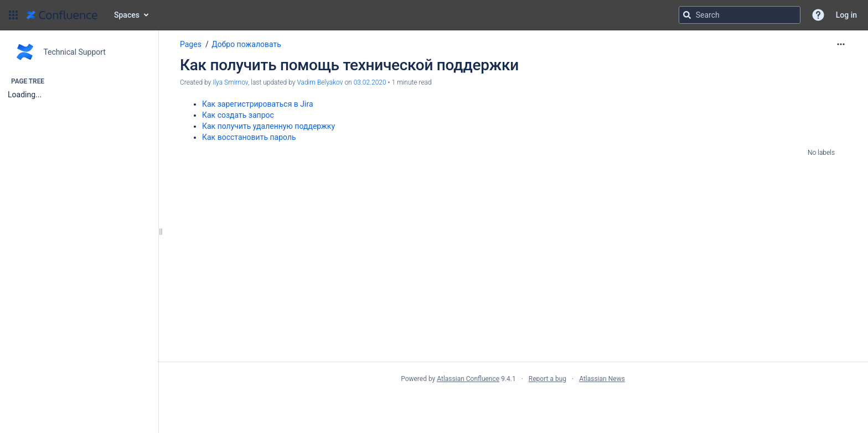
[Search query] (740, 15)
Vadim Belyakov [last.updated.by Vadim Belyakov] (320, 82)
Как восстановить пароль (249, 137)
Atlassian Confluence (468, 379)
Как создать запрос (238, 115)
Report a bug (547, 379)
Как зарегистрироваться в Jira (258, 104)
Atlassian (513, 403)
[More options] (841, 44)
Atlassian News (602, 379)
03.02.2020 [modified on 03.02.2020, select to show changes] (370, 82)
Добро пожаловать (246, 44)
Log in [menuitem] (846, 15)
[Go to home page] (62, 15)
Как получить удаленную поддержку (268, 126)
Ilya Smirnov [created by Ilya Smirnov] (230, 82)
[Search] (687, 15)
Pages (191, 44)
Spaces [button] (127, 15)
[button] (13, 15)
